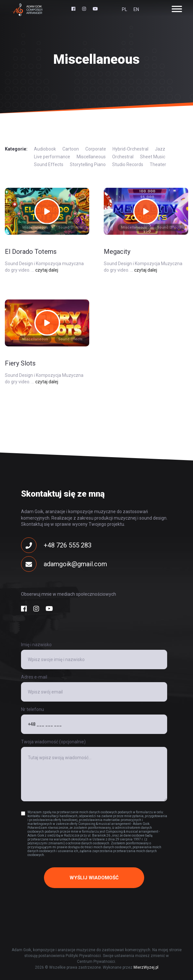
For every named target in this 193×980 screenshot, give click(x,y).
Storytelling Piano (88, 164)
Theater (158, 164)
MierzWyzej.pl (146, 967)
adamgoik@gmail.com (64, 564)
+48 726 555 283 (56, 545)
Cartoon (71, 149)
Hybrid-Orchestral (130, 149)
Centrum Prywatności (96, 962)
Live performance (52, 157)
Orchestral (123, 157)
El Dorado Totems (31, 252)
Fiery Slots (20, 363)
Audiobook (45, 149)
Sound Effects (49, 164)
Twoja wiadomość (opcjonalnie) (53, 742)
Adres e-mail (34, 677)
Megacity (117, 252)
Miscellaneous (91, 157)
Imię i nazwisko (36, 645)
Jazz (160, 149)
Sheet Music (153, 157)
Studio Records (128, 164)
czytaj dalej (47, 270)
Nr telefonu (32, 709)
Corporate (96, 149)
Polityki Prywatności (83, 956)
